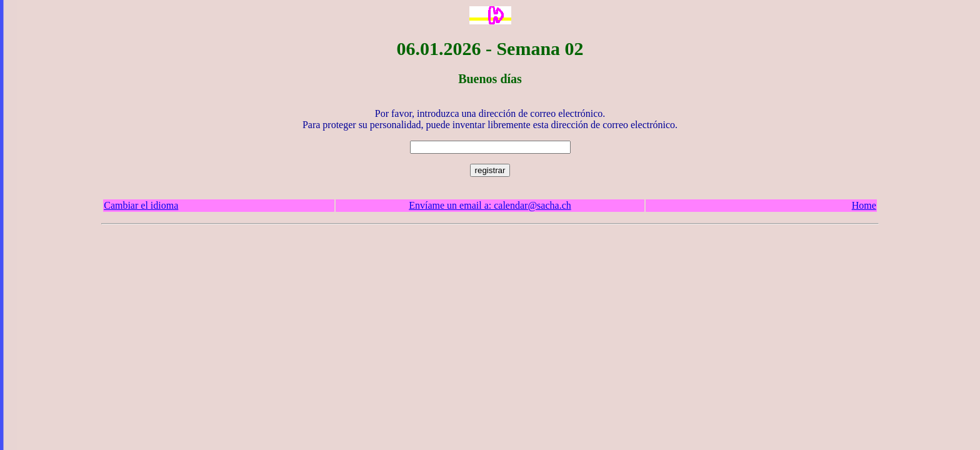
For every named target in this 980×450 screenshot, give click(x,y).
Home (864, 205)
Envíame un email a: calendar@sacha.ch (490, 205)
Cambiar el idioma (141, 205)
